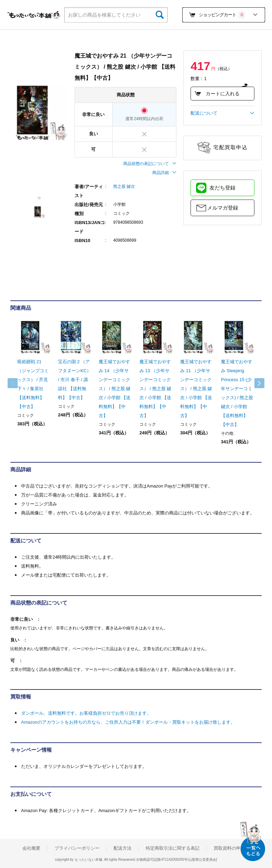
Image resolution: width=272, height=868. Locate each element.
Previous (17, 383)
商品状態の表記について (150, 164)
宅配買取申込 (230, 147)
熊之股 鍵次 (124, 186)
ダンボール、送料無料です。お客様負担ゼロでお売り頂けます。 (86, 713)
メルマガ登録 (223, 208)
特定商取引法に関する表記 (173, 848)
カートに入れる (217, 94)
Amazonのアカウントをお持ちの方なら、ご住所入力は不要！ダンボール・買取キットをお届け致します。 (128, 722)
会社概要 (31, 848)
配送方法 (123, 848)
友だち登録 (222, 188)
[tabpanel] (39, 113)
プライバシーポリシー (77, 848)
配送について (222, 113)
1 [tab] (40, 198)
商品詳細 (164, 173)
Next (255, 383)
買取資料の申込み (232, 848)
